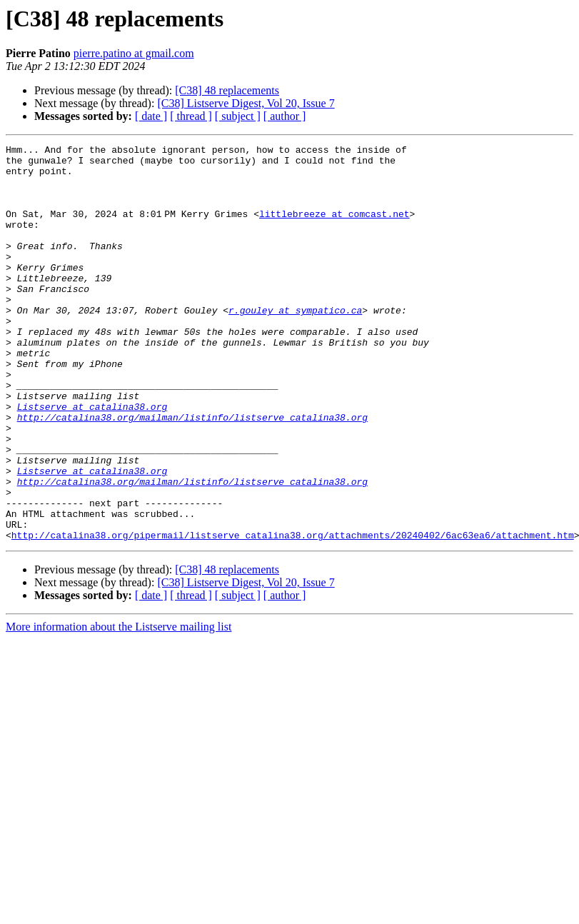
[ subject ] (238, 116)
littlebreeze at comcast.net (337, 229)
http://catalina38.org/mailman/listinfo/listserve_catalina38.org (192, 473)
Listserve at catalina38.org (92, 460)
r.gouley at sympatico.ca (295, 344)
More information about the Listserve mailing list (119, 706)
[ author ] (285, 116)
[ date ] (151, 116)
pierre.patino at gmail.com (134, 53)
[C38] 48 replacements (227, 90)
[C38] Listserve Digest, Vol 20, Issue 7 (246, 103)
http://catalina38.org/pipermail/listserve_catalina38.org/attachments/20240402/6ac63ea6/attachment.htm (293, 614)
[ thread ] (191, 116)
